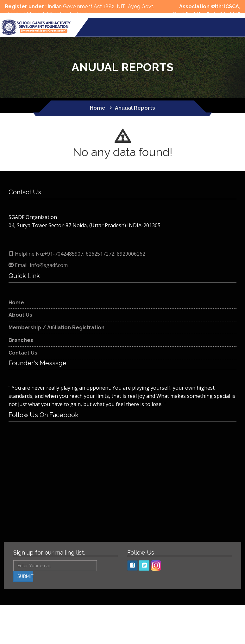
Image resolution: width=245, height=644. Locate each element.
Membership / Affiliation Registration (57, 328)
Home (16, 303)
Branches (21, 340)
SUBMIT (25, 576)
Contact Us (23, 353)
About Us (20, 315)
